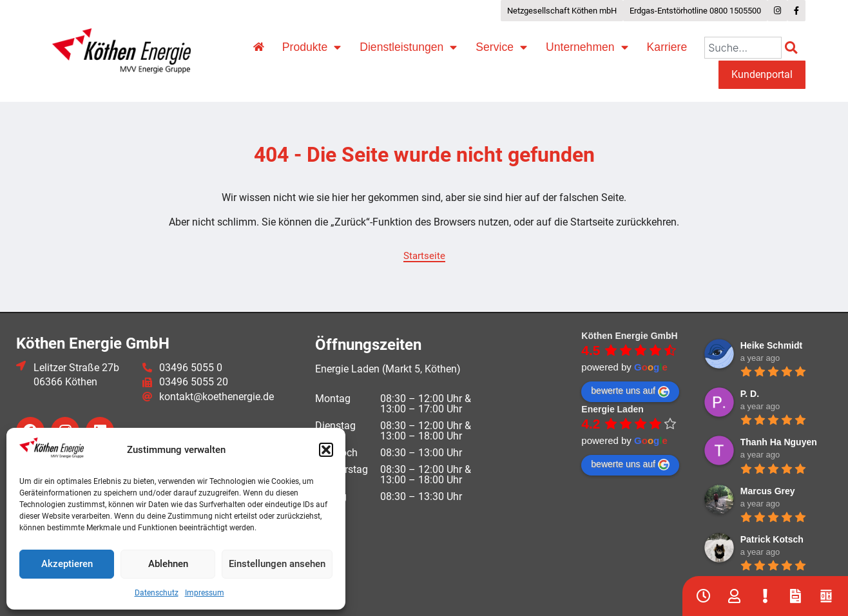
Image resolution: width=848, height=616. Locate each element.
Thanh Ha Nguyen (779, 442)
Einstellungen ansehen (277, 564)
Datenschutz (157, 593)
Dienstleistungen (408, 48)
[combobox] (743, 48)
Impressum (205, 593)
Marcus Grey (768, 491)
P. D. (750, 394)
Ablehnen (168, 564)
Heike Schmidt (771, 345)
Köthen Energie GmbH (629, 336)
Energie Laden (612, 409)
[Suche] (794, 48)
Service (501, 48)
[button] (326, 450)
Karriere (667, 47)
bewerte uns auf (630, 391)
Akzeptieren (67, 564)
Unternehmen (587, 48)
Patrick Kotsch (772, 539)
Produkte (312, 48)
